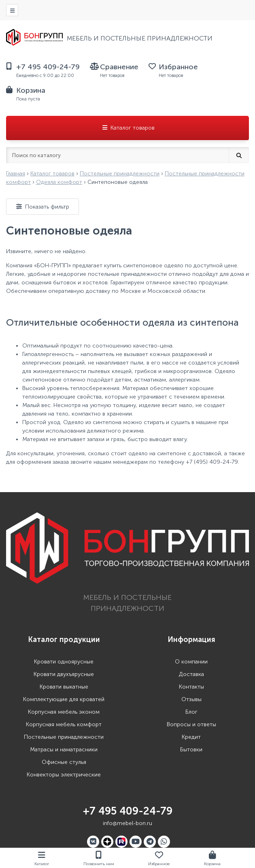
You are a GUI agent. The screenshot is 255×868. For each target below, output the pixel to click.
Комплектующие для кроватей (64, 699)
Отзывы (191, 699)
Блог (191, 712)
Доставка (191, 674)
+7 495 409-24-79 (128, 811)
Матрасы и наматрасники (64, 750)
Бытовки (191, 750)
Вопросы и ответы (191, 724)
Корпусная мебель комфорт (64, 724)
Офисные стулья (64, 762)
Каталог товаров (128, 128)
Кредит (191, 737)
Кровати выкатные (64, 687)
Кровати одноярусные (64, 662)
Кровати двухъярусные (64, 674)
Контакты (191, 687)
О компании (191, 662)
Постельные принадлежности (64, 737)
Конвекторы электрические (64, 775)
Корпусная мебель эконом (64, 712)
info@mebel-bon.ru (127, 823)
